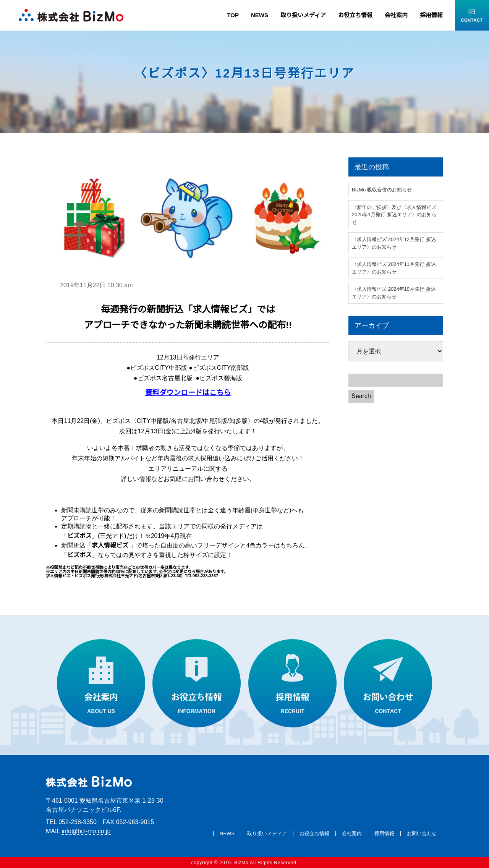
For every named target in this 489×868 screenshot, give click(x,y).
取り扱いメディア (303, 15)
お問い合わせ (422, 833)
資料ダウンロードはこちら (188, 393)
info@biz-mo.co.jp (86, 831)
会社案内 (396, 15)
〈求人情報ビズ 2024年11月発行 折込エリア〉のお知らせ (394, 268)
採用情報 (431, 15)
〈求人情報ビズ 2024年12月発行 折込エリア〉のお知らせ (394, 243)
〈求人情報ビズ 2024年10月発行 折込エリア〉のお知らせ (394, 293)
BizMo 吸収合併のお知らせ (382, 190)
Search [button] (361, 396)
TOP (233, 15)
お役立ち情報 (355, 15)
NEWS (260, 15)
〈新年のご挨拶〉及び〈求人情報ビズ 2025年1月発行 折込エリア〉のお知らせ (394, 215)
